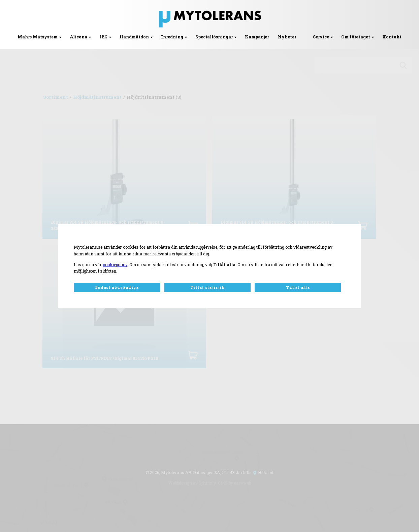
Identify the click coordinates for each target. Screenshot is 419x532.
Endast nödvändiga (117, 287)
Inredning (172, 37)
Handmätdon (134, 37)
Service (321, 37)
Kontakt (392, 37)
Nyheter (287, 37)
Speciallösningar (214, 37)
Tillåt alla (298, 287)
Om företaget (356, 37)
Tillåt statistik (207, 287)
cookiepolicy (115, 264)
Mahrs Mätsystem (38, 37)
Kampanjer (257, 37)
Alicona (78, 37)
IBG (103, 37)
